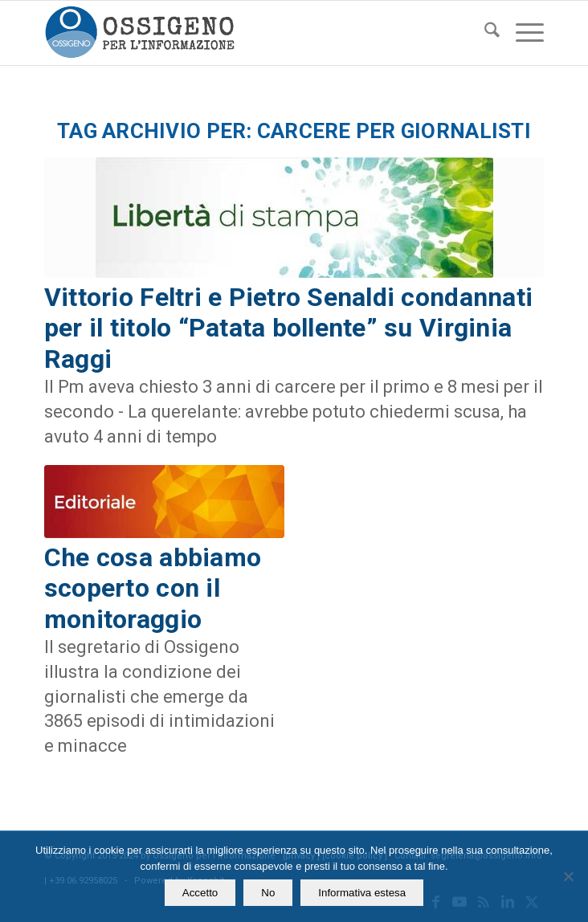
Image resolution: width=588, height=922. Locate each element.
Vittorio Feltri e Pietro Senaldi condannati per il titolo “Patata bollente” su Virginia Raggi (288, 328)
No (268, 893)
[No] (568, 876)
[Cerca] (484, 33)
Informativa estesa (362, 893)
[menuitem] (484, 33)
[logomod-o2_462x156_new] (244, 33)
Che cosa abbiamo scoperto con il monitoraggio (153, 588)
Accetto (200, 893)
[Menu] (522, 33)
